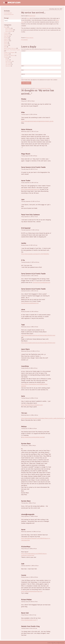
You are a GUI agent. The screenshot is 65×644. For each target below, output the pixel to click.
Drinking (6, 38)
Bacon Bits (8, 28)
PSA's (5, 47)
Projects (6, 45)
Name (23, 66)
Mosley (24, 99)
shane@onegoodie (28, 514)
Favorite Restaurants (9, 14)
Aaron (23, 530)
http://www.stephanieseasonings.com (32, 591)
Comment (24, 51)
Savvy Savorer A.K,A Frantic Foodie (33, 167)
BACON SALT (32, 16)
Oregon (7, 60)
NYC (6, 58)
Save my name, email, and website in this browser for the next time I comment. (39, 80)
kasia (23, 396)
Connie (24, 575)
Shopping (6, 54)
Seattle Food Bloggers (9, 52)
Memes (6, 42)
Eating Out (6, 41)
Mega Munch (26, 154)
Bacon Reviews (9, 31)
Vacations (6, 57)
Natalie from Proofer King (30, 626)
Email (23, 70)
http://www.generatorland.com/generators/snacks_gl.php (37, 121)
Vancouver (8, 66)
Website (23, 74)
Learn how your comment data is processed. (43, 88)
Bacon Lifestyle (30, 38)
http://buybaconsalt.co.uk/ (29, 620)
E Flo (23, 260)
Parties (6, 44)
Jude (23, 564)
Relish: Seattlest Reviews (10, 48)
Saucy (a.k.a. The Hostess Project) (12, 50)
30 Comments (24, 40)
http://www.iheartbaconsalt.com (30, 189)
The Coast (8, 63)
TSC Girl (24, 413)
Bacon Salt (25, 613)
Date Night (7, 36)
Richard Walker (27, 600)
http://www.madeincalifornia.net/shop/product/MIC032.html (38, 335)
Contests (6, 33)
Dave (28, 18)
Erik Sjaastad (26, 228)
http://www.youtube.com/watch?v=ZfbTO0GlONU (35, 254)
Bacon (5, 27)
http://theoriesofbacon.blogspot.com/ (32, 405)
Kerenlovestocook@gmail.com (42, 282)
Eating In (6, 39)
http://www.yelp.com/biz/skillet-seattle (33, 437)
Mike (23, 112)
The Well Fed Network (9, 55)
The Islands (8, 64)
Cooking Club (7, 35)
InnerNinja (25, 366)
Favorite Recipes (8, 13)
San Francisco (9, 61)
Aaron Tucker (26, 181)
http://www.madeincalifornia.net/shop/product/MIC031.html (38, 343)
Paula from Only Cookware (30, 215)
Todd (23, 325)
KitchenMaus (26, 547)
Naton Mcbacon (27, 129)
